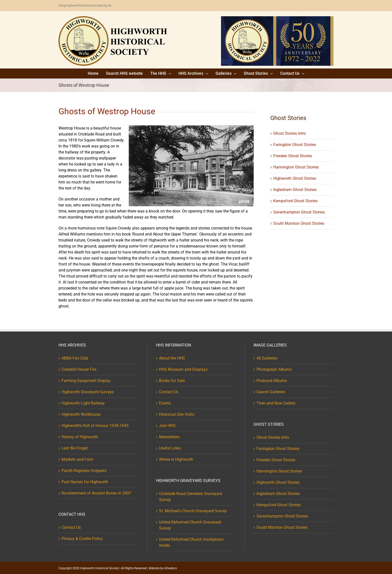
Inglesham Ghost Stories (295, 190)
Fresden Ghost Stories (293, 156)
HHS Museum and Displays (183, 369)
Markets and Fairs (77, 459)
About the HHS (172, 358)
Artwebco (171, 568)
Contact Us (71, 527)
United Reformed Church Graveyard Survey (190, 525)
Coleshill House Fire (79, 369)
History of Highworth (80, 437)
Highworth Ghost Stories (295, 178)
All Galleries (267, 358)
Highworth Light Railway (83, 403)
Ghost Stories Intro (290, 133)
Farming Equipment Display (86, 381)
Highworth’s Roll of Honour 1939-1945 (95, 426)
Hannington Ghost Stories (296, 167)
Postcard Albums (272, 381)
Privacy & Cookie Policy (82, 539)
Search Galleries (271, 392)
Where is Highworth (176, 459)
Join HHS (167, 426)
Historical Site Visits (177, 414)
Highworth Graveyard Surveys (88, 392)
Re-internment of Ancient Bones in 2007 (96, 493)
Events (165, 403)
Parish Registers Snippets (84, 471)
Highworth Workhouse (81, 414)
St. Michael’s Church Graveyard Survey (193, 511)
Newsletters (169, 437)
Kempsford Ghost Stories (295, 201)
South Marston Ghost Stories (299, 223)
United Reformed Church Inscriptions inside (191, 542)
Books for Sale (172, 381)
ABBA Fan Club (75, 358)
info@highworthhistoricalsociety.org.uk (85, 5)
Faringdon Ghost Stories (295, 145)
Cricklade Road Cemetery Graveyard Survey (190, 497)
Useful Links (170, 448)
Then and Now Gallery (276, 403)
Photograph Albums (274, 369)
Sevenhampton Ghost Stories (299, 212)
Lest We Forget (75, 448)
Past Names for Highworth (85, 482)
